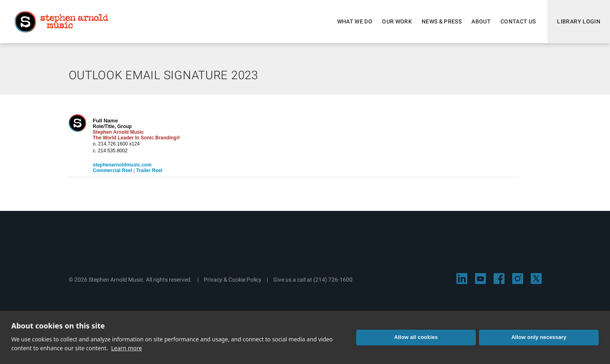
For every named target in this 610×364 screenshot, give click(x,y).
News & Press (442, 21)
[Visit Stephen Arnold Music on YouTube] (480, 279)
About (481, 21)
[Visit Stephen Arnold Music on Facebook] (499, 279)
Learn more (127, 348)
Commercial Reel (113, 170)
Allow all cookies (416, 337)
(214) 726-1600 (333, 280)
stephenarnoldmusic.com (122, 165)
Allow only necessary (539, 337)
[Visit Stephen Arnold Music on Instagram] (518, 279)
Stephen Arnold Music (61, 22)
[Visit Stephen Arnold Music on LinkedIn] (462, 279)
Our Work (397, 21)
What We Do (355, 21)
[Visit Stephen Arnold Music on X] (536, 279)
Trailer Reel (149, 170)
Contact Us (518, 21)
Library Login (579, 21)
